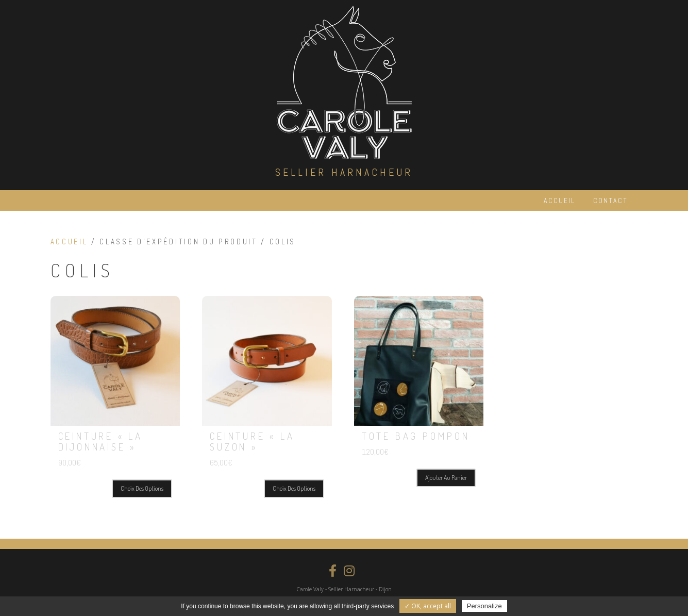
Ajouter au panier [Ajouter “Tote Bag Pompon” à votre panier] (446, 478)
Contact (610, 201)
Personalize (484, 606)
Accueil (559, 201)
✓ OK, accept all (428, 606)
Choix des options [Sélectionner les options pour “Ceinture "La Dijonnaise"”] (142, 488)
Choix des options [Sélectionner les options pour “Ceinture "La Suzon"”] (294, 488)
